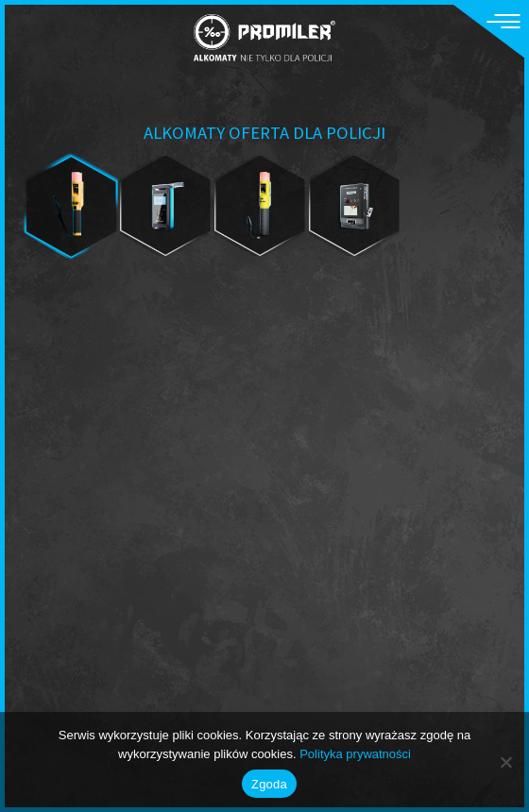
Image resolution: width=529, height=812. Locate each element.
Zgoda (269, 784)
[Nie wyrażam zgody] (505, 762)
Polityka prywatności (355, 754)
